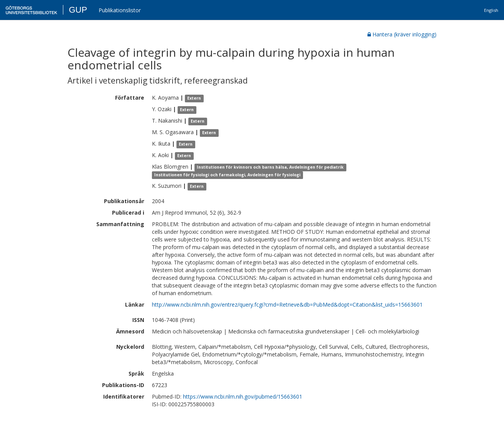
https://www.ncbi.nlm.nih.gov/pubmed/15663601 (243, 396)
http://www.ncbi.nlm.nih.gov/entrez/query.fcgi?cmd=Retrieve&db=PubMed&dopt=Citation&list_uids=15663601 (287, 304)
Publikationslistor (120, 10)
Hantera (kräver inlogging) (402, 34)
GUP (78, 10)
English (491, 10)
